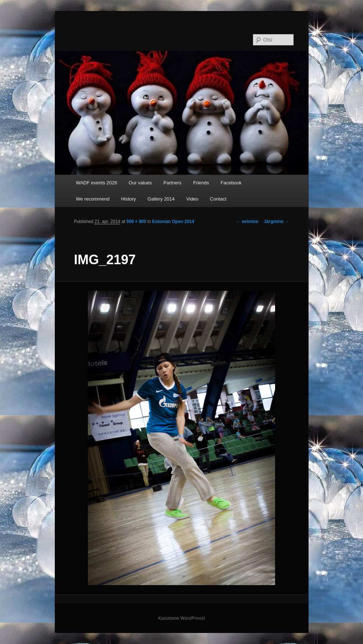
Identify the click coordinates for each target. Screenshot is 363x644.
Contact (218, 199)
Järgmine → (276, 222)
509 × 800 (136, 222)
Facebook (231, 183)
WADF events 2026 (96, 183)
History (128, 199)
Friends (201, 183)
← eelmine (247, 222)
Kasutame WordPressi (181, 618)
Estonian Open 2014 (173, 222)
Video (192, 199)
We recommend (93, 199)
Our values (140, 183)
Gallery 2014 (161, 199)
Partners (172, 183)
